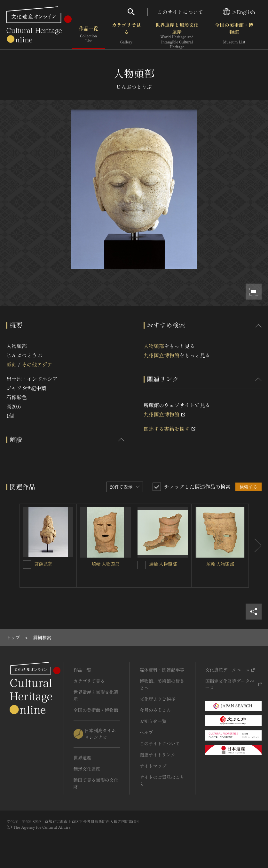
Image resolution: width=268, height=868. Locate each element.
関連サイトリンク (157, 755)
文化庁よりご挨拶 (157, 699)
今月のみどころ (155, 710)
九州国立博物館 (162, 355)
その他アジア (37, 364)
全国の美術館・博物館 (234, 35)
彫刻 (12, 364)
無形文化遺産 (87, 769)
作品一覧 (88, 35)
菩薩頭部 (43, 564)
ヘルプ (146, 732)
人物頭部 (154, 346)
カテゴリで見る (126, 35)
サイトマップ (153, 766)
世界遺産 (83, 758)
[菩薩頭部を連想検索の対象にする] (27, 565)
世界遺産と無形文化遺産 (177, 35)
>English (239, 12)
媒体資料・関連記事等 (162, 670)
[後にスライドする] (255, 546)
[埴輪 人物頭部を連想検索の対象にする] (84, 565)
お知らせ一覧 (153, 721)
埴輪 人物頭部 (106, 564)
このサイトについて (180, 12)
